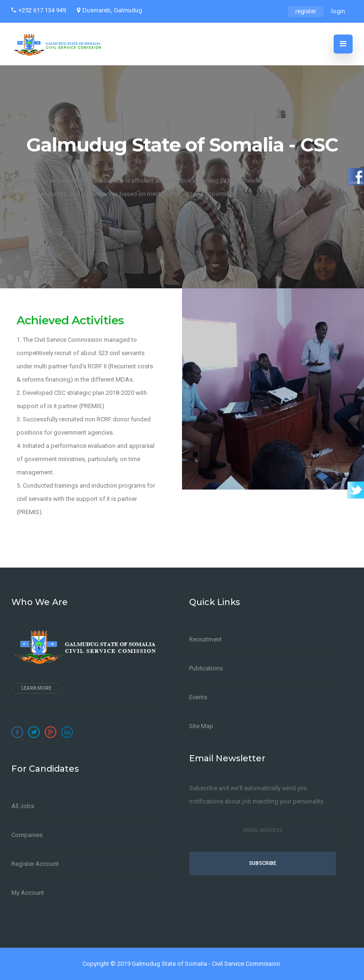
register (306, 11)
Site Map (201, 726)
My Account (28, 893)
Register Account (35, 864)
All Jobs (23, 806)
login (338, 11)
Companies (27, 835)
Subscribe (263, 863)
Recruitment (205, 639)
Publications (206, 668)
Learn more (36, 688)
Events (198, 697)
